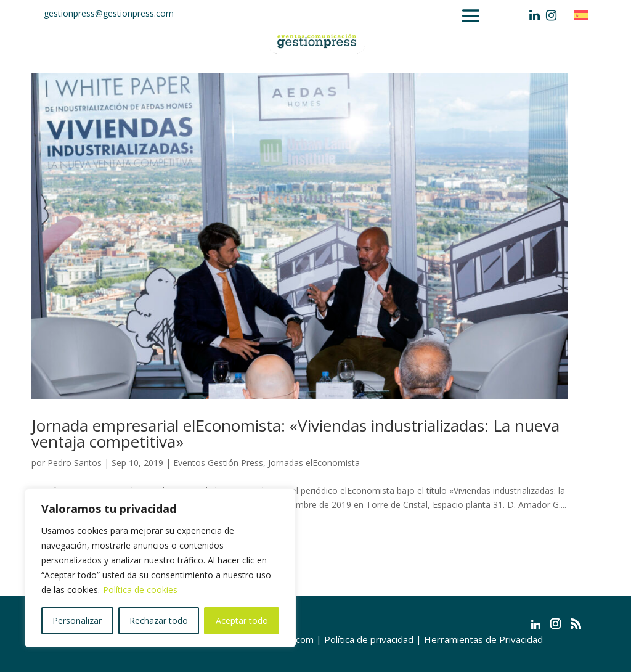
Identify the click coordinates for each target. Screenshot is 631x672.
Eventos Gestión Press (218, 463)
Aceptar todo (242, 621)
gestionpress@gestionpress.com (109, 13)
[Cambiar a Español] (584, 15)
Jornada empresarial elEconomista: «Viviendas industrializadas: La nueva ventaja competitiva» (295, 433)
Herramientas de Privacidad (483, 639)
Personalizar (77, 621)
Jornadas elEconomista (314, 463)
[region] (160, 568)
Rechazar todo (159, 621)
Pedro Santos (75, 463)
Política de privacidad (369, 639)
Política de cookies (140, 590)
